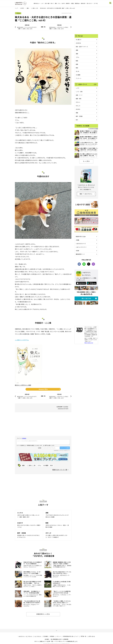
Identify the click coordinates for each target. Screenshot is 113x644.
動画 (77, 61)
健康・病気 (79, 99)
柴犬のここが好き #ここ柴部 (23, 385)
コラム (39, 465)
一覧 (95, 84)
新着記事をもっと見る (43, 614)
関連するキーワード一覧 (60, 470)
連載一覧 (43, 27)
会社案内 (47, 639)
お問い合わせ (92, 636)
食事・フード (79, 95)
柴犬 (52, 465)
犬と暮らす (79, 40)
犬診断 (77, 251)
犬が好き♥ (78, 43)
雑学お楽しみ (37, 3)
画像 (77, 64)
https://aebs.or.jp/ (89, 343)
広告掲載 (46, 636)
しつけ (42, 3)
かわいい (78, 102)
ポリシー (59, 636)
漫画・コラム (58, 3)
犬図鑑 (72, 3)
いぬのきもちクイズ (81, 244)
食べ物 (63, 3)
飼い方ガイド (90, 3)
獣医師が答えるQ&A (81, 236)
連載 (28, 8)
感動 (77, 113)
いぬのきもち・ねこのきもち (25, 636)
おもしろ (78, 106)
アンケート (79, 78)
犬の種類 (46, 465)
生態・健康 (47, 3)
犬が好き (22, 8)
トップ (16, 8)
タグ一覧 (96, 3)
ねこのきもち (38, 636)
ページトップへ (56, 631)
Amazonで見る (43, 389)
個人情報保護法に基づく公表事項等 (59, 639)
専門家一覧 (83, 636)
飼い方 (52, 3)
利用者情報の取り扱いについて (71, 636)
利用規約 (52, 636)
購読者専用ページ (80, 254)
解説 (77, 68)
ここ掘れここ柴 (34, 8)
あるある (78, 109)
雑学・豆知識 (79, 116)
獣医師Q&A (77, 3)
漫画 (77, 54)
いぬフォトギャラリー (81, 247)
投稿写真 (68, 3)
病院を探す (83, 3)
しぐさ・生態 (79, 92)
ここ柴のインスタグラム (22, 340)
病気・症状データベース (82, 47)
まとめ (77, 71)
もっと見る (86, 161)
